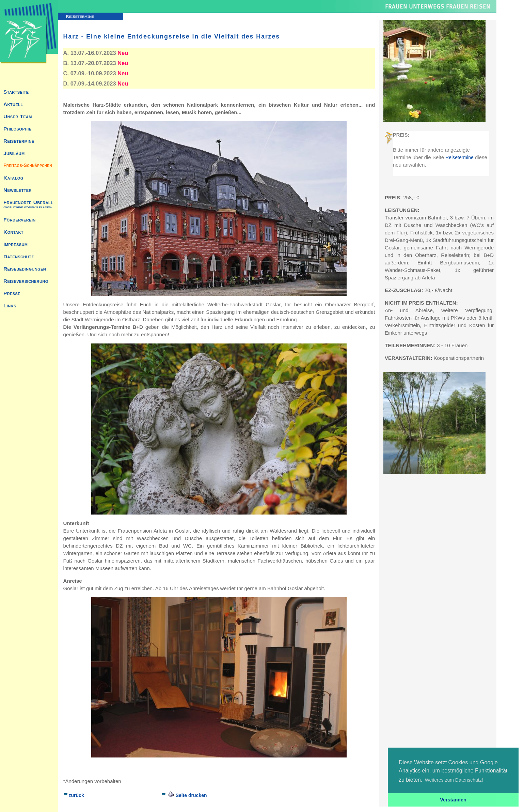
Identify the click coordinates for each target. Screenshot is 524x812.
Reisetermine (459, 157)
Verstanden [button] (453, 800)
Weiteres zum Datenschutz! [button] (454, 780)
